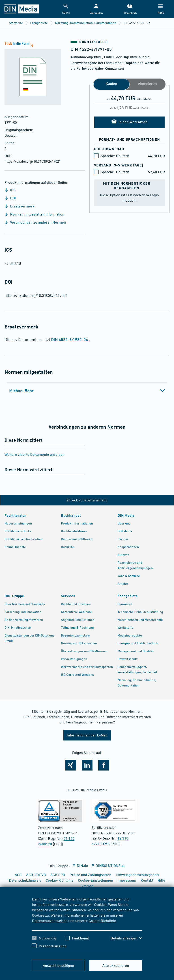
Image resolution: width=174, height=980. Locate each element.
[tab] (87, 391)
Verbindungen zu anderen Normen (35, 222)
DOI (10, 198)
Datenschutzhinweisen (50, 920)
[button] (96, 9)
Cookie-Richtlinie (102, 920)
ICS (10, 190)
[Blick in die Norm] (30, 73)
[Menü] (160, 9)
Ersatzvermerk (19, 206)
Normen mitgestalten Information (34, 214)
